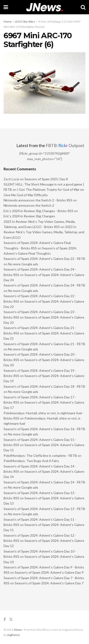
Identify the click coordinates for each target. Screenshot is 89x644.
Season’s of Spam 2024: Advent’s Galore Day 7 (49, 583)
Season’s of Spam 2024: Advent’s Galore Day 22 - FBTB (44, 259)
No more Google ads (23, 264)
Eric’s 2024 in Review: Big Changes (29, 216)
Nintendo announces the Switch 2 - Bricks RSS (38, 200)
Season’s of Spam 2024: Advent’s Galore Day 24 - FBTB (44, 285)
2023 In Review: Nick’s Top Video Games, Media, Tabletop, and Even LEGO (44, 232)
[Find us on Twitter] (11, 619)
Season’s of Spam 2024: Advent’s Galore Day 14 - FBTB (44, 482)
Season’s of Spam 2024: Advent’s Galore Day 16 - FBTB (44, 429)
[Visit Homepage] (44, 7)
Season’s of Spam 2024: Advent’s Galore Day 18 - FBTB (44, 386)
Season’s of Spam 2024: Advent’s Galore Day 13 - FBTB (44, 509)
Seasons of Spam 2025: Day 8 (46, 179)
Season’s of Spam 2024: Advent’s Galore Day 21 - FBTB (44, 344)
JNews (18, 630)
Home (8, 21)
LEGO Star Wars (25, 21)
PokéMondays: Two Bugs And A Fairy (31, 461)
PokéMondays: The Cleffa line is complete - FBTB (40, 456)
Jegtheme (13, 635)
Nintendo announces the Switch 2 (29, 205)
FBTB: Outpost (65, 145)
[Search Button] (83, 7)
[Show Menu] (6, 7)
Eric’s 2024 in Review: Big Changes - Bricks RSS (38, 211)
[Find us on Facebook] (5, 619)
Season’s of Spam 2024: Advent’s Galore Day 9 (49, 572)
